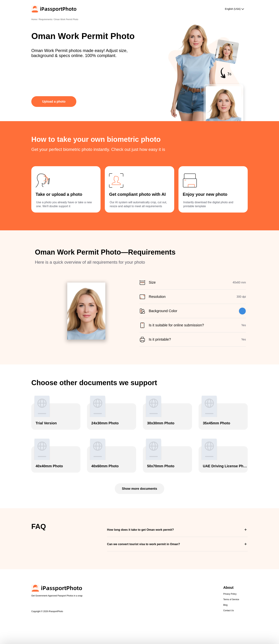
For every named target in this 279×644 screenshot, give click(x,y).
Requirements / (47, 19)
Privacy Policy (230, 594)
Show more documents (139, 489)
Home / (35, 19)
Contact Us (229, 611)
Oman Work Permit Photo (66, 19)
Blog (225, 605)
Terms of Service (231, 599)
